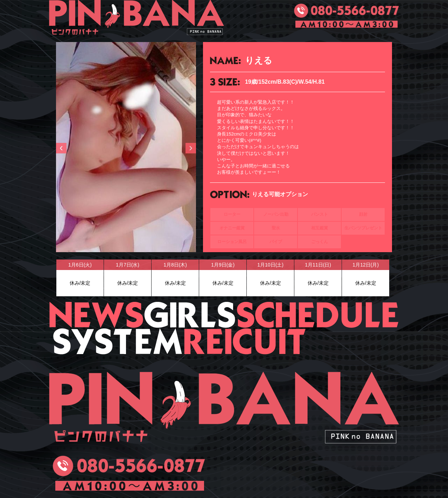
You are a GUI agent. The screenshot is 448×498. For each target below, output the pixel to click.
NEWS (96, 315)
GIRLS (190, 315)
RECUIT (245, 341)
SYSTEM (116, 341)
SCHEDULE (318, 315)
